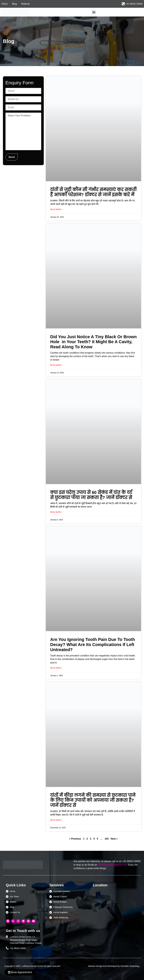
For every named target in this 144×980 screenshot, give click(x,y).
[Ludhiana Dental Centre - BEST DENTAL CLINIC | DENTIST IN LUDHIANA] (112, 904)
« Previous (75, 839)
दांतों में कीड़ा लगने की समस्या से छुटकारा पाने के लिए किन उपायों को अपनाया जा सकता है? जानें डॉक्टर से (93, 800)
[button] (94, 12)
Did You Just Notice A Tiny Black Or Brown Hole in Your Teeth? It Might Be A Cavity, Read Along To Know (93, 342)
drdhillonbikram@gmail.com (112, 865)
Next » (114, 839)
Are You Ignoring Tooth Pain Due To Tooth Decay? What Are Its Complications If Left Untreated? (93, 645)
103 (107, 839)
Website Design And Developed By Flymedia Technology (114, 966)
